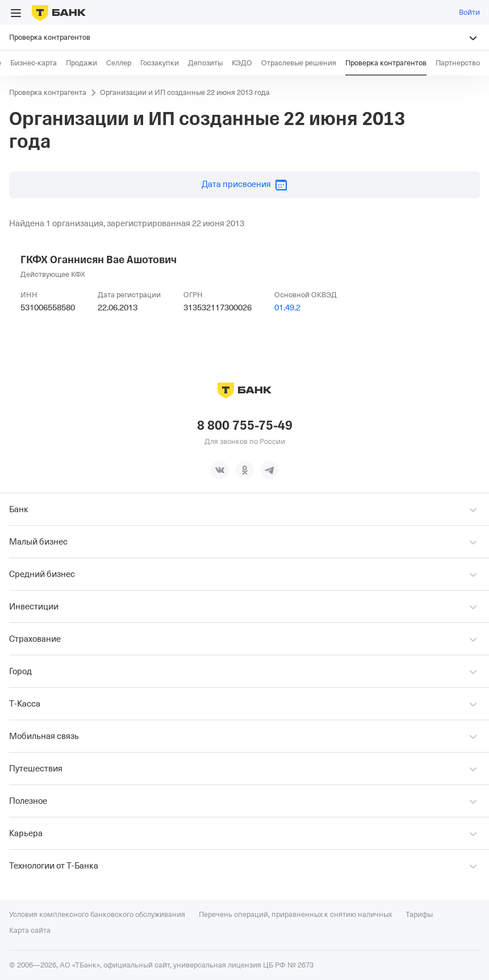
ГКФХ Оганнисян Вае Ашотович (99, 260)
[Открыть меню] (16, 13)
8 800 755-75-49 (245, 426)
